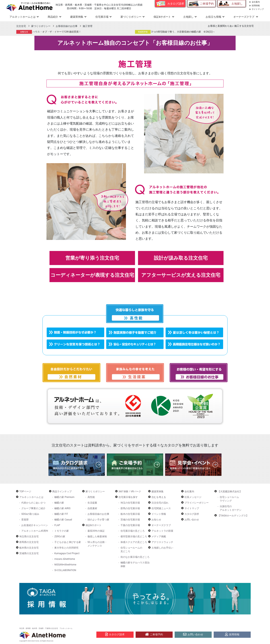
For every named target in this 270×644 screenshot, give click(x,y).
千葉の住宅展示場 (130, 525)
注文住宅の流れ (160, 503)
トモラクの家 (62, 531)
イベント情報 (159, 514)
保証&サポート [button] (162, 17)
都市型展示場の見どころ (134, 536)
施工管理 (88, 26)
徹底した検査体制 (97, 536)
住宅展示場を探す (128, 497)
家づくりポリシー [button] (131, 17)
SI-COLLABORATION (65, 570)
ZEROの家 (60, 536)
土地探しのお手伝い (162, 548)
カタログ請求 (176, 4)
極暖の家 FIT (61, 514)
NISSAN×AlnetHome (65, 565)
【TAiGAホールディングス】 (233, 516)
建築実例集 (77, 17)
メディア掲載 (159, 536)
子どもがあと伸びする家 (68, 542)
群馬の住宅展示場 (130, 508)
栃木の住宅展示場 (130, 514)
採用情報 (256, 6)
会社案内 (256, 2)
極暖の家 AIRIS (62, 508)
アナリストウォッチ (162, 542)
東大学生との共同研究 (66, 548)
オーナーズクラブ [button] (244, 17)
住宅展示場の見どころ (133, 531)
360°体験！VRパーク (130, 491)
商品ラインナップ (62, 491)
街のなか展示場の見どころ (135, 557)
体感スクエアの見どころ (134, 542)
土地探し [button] (188, 17)
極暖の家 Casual (63, 520)
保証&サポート (93, 525)
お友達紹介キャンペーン (35, 525)
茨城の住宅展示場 (130, 520)
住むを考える (159, 497)
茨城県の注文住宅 (29, 553)
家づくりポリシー (41, 26)
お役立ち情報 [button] (213, 17)
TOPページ (25, 491)
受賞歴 (25, 520)
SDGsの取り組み (30, 514)
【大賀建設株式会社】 (230, 491)
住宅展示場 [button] (102, 17)
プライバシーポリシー (197, 503)
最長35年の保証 (96, 531)
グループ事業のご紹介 (33, 508)
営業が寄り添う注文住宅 (92, 258)
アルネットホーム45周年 (35, 531)
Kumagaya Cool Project (67, 553)
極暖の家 (59, 503)
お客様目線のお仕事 (67, 26)
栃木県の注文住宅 (29, 548)
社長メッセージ (193, 497)
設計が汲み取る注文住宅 (181, 258)
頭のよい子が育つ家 (98, 520)
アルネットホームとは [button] (23, 17)
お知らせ (156, 520)
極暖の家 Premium (64, 497)
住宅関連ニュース (161, 508)
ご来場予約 (207, 4)
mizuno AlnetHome (65, 559)
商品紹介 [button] (53, 17)
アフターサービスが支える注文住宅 (181, 275)
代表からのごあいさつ (33, 503)
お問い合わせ (192, 520)
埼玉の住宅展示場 (130, 503)
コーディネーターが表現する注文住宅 (92, 275)
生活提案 (92, 503)
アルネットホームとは (31, 497)
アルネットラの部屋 (162, 531)
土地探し (237, 4)
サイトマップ (258, 9)
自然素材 (92, 508)
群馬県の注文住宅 (29, 542)
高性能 (91, 497)
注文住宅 (21, 26)
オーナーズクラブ (161, 525)
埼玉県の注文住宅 (29, 536)
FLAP (57, 525)
